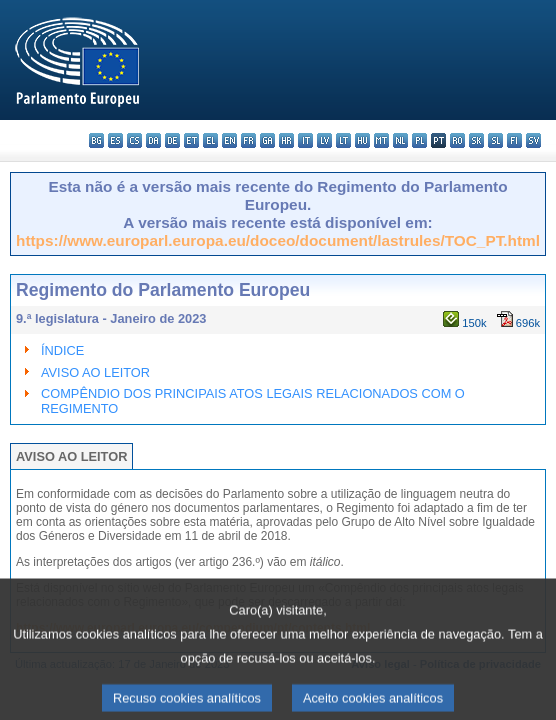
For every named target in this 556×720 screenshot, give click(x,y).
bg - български (96, 140)
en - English (229, 140)
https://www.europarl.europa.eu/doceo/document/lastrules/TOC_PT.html (278, 240)
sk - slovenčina (476, 140)
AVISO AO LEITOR (95, 372)
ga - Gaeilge (267, 140)
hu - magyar (362, 140)
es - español (115, 140)
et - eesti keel (191, 140)
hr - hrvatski (286, 140)
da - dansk (153, 140)
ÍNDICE (62, 350)
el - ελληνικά (210, 140)
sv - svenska (533, 140)
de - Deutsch (172, 140)
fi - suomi (514, 140)
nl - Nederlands (400, 140)
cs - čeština (134, 140)
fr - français (248, 140)
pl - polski (419, 140)
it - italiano (305, 140)
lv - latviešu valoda (324, 140)
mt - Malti (381, 140)
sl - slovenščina (495, 140)
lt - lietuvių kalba (343, 140)
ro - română (457, 140)
